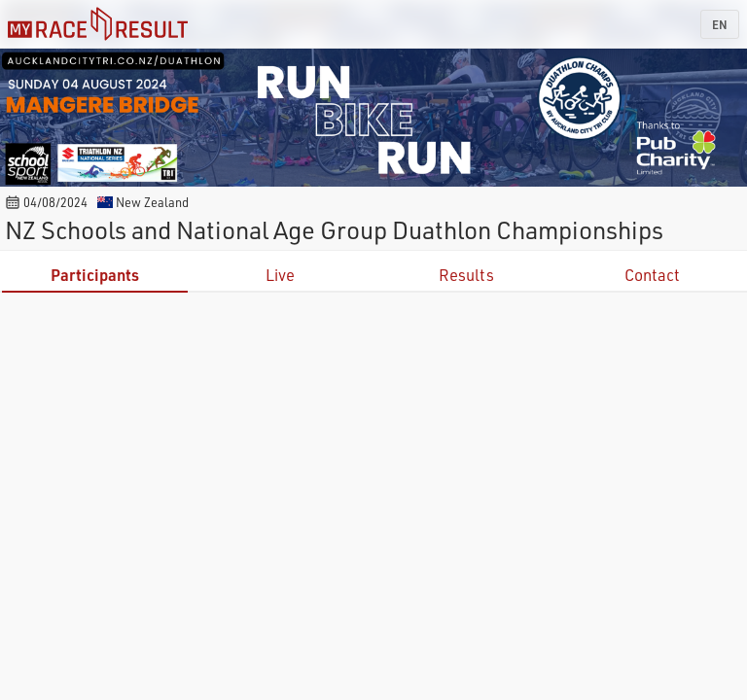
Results (466, 275)
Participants (95, 275)
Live (280, 275)
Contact (652, 275)
